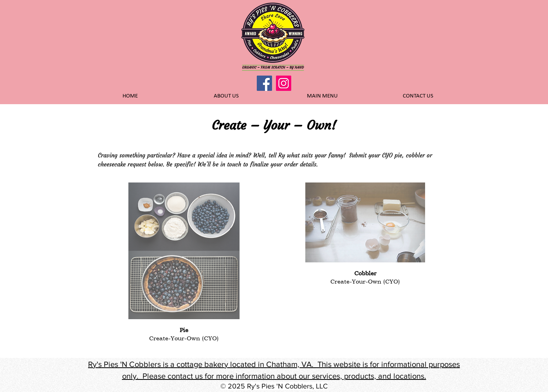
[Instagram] (284, 83)
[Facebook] (264, 83)
